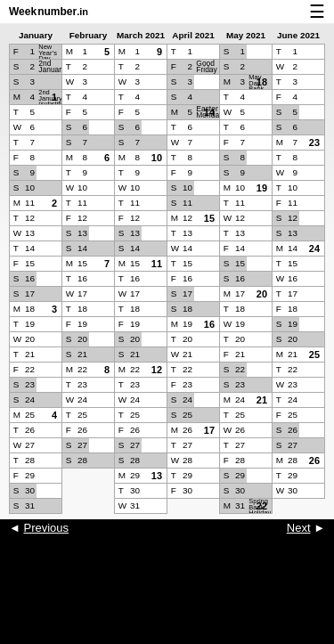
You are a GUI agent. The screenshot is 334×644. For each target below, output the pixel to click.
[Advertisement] (167, 599)
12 (157, 370)
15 (209, 218)
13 (157, 476)
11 (157, 264)
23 (314, 143)
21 (262, 400)
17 (209, 430)
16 (209, 324)
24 (314, 249)
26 (314, 461)
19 (262, 188)
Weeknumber (49, 12)
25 (314, 355)
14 (209, 112)
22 (262, 506)
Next (299, 528)
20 (262, 294)
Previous (46, 528)
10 (157, 158)
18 (262, 82)
